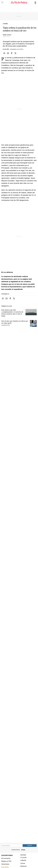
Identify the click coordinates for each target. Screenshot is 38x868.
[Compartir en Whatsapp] (4, 53)
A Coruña (23, 857)
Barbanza (24, 866)
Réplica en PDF (6, 861)
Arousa (23, 863)
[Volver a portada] (19, 3)
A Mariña (23, 860)
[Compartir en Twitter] (15, 53)
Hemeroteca (5, 864)
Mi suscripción (6, 858)
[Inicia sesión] (35, 2)
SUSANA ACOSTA (6, 325)
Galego (23, 850)
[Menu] (2, 3)
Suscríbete (5, 867)
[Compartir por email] (8, 53)
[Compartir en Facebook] (12, 53)
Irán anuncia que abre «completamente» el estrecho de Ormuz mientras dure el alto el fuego (12, 313)
